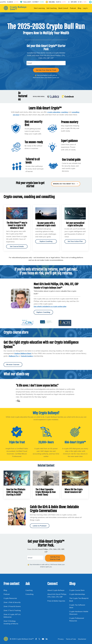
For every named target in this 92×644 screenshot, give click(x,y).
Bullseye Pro (14, 356)
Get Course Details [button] (17, 247)
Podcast (73, 8)
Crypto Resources (10, 599)
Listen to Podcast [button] (40, 526)
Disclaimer (82, 640)
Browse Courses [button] (13, 365)
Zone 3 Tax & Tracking (12, 611)
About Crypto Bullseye (56, 591)
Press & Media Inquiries (56, 601)
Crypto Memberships (77, 595)
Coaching (29, 591)
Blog (79, 8)
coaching (64, 112)
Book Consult (63, 8)
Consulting (30, 595)
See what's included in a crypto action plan (50, 307)
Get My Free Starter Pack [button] (46, 70)
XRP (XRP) (80, 2)
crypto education (54, 112)
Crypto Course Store (77, 591)
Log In (85, 8)
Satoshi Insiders (27, 356)
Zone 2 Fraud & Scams (12, 607)
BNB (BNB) (58, 2)
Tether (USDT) (35, 2)
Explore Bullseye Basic (23, 354)
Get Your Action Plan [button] (75, 241)
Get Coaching (51, 8)
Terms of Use (71, 640)
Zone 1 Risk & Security (12, 603)
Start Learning (39, 8)
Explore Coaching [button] (46, 241)
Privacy (61, 640)
